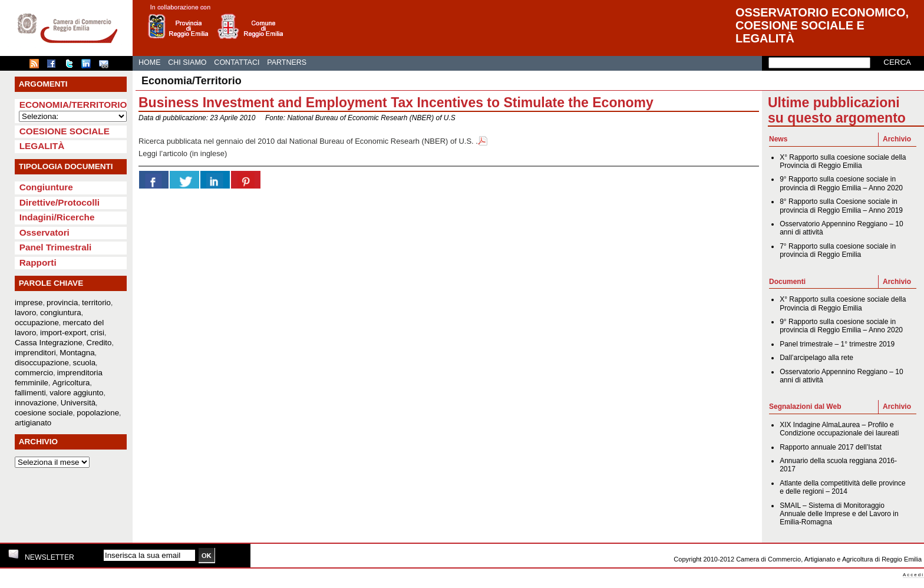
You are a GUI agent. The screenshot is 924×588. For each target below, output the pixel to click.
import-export (63, 333)
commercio (34, 373)
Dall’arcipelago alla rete (816, 358)
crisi (97, 333)
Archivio (897, 139)
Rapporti (38, 262)
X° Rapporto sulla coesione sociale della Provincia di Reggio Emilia (843, 161)
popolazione (98, 413)
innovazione (36, 403)
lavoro (25, 313)
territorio (96, 303)
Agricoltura (71, 383)
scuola (85, 363)
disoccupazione (42, 363)
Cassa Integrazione (49, 343)
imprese (29, 303)
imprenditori (35, 353)
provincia (62, 303)
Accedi (913, 575)
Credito (99, 343)
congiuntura (61, 313)
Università (78, 403)
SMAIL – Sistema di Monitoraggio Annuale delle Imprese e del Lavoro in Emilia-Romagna (839, 514)
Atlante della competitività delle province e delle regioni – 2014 (842, 487)
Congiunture (46, 187)
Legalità (42, 146)
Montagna (77, 353)
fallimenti (30, 393)
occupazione (37, 323)
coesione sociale (44, 413)
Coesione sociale (65, 131)
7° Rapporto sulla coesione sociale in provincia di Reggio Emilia (838, 250)
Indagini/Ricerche (57, 217)
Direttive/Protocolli (60, 202)
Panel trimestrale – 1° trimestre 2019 (837, 344)
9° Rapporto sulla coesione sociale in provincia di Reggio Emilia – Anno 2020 (841, 183)
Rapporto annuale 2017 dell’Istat (831, 447)
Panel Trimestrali (56, 247)
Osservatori (44, 232)
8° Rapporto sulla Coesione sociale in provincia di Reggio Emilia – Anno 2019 (841, 206)
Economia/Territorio (73, 105)
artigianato (33, 423)
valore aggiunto (76, 393)
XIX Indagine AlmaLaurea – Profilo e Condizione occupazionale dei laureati (839, 429)
